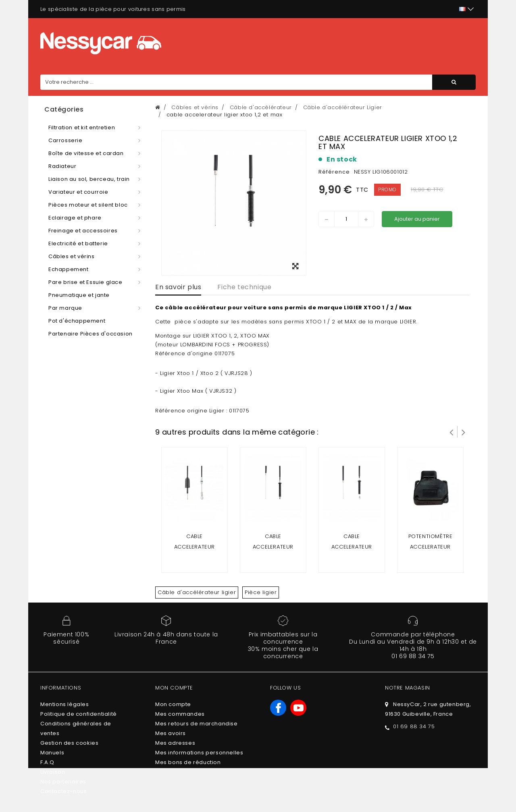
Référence (334, 172)
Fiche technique (244, 287)
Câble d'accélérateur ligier (197, 592)
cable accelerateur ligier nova (273, 547)
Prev (451, 432)
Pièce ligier (261, 592)
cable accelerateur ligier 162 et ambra (194, 547)
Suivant (464, 432)
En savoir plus (178, 287)
